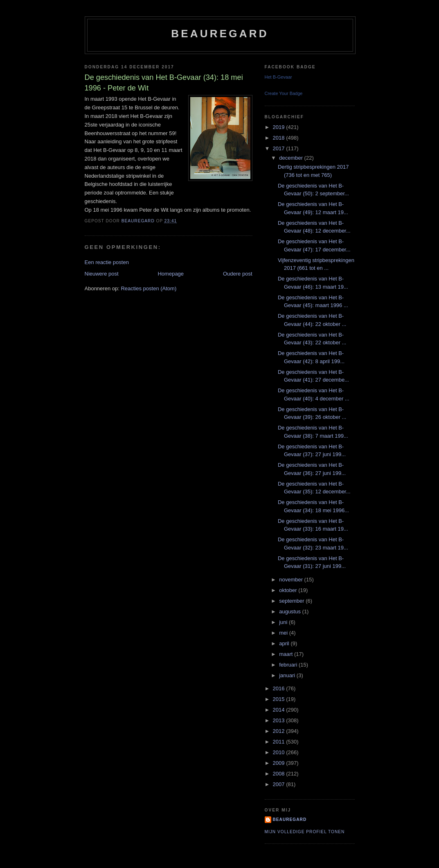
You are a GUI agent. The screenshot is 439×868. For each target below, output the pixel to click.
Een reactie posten (107, 262)
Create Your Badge (284, 93)
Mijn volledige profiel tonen (305, 832)
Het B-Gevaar (278, 77)
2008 (280, 774)
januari (288, 675)
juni (284, 622)
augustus (290, 611)
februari (289, 665)
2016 (280, 688)
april (285, 643)
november (292, 580)
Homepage (171, 274)
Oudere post (238, 274)
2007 (280, 784)
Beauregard (220, 34)
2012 (280, 731)
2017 (280, 148)
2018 (280, 138)
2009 (280, 763)
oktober (289, 590)
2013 (280, 720)
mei (284, 633)
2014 (280, 710)
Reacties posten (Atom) (149, 288)
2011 (280, 742)
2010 (280, 752)
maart (287, 654)
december (292, 158)
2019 (280, 127)
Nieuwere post (102, 274)
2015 (280, 699)
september (292, 601)
